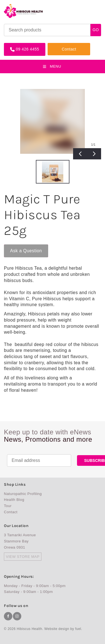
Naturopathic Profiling (23, 494)
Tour (8, 506)
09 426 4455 (16, 45)
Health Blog (14, 500)
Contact (55, 45)
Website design (57, 629)
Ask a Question (20, 247)
